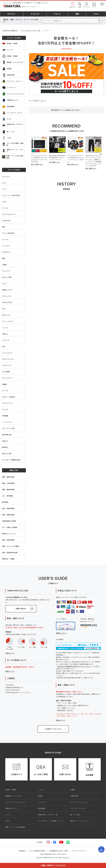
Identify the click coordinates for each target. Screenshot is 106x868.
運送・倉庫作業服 (8, 540)
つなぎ (7, 138)
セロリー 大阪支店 (8, 397)
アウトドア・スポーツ (12, 81)
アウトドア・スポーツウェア (15, 802)
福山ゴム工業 (7, 454)
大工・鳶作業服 (7, 496)
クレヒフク (6, 271)
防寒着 (7, 69)
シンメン (5, 328)
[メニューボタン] (102, 4)
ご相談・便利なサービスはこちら (53, 865)
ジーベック (6, 246)
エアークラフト (7, 378)
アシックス (6, 177)
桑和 (4, 258)
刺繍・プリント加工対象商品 (13, 157)
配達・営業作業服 (8, 515)
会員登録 (22, 851)
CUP (4, 309)
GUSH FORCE (7, 302)
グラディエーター (8, 359)
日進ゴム (5, 334)
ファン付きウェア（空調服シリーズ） (51, 821)
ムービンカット (7, 353)
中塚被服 (5, 416)
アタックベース (7, 403)
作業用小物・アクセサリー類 (48, 815)
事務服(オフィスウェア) (13, 796)
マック (4, 284)
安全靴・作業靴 (10, 44)
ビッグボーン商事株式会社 (11, 460)
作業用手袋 (8, 75)
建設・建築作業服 (8, 477)
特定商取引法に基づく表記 (58, 851)
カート (94, 5)
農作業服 (5, 502)
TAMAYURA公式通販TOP (10, 30)
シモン (4, 202)
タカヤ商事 (6, 372)
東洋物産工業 (7, 435)
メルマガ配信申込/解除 (37, 851)
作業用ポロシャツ (11, 100)
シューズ (7, 50)
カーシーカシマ (7, 321)
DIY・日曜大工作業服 (10, 527)
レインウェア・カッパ (12, 113)
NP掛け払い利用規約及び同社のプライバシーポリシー (75, 666)
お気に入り (73, 5)
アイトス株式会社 (8, 233)
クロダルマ (6, 252)
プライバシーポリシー (80, 851)
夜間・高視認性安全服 (10, 553)
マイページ (87, 5)
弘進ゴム (5, 441)
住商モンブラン (7, 290)
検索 (80, 5)
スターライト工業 (8, 428)
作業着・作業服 (10, 56)
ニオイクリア (7, 365)
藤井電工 (5, 447)
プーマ (4, 189)
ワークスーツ (9, 88)
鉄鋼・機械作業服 (8, 490)
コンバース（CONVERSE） (12, 195)
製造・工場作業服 (8, 483)
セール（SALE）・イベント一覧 (31, 30)
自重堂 (4, 384)
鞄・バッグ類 (75, 815)
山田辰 (4, 265)
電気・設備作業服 (8, 508)
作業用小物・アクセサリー (13, 125)
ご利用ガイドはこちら (53, 729)
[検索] (72, 21)
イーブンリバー (7, 422)
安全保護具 (8, 106)
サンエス (5, 409)
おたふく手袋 (7, 277)
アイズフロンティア (9, 214)
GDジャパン (6, 315)
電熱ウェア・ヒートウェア (13, 151)
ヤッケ (7, 119)
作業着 (73, 790)
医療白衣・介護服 (8, 559)
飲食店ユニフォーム (9, 534)
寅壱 (4, 227)
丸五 (4, 347)
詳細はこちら (10, 653)
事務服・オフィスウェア (13, 62)
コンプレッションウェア (13, 94)
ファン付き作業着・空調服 (13, 144)
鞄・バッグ (8, 132)
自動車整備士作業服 (9, 521)
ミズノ (4, 183)
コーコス (5, 239)
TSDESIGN (6, 221)
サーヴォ (5, 391)
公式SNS (40, 842)
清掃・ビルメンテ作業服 (11, 546)
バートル (5, 208)
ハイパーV (6, 340)
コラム (96, 14)
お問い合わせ (21, 609)
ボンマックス (7, 296)
